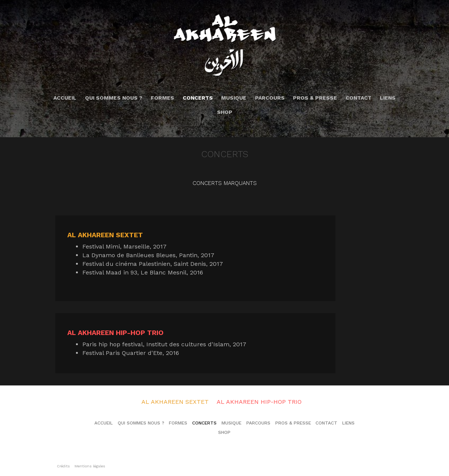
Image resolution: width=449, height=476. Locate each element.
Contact (359, 98)
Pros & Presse (315, 98)
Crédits (63, 466)
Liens (388, 98)
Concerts (198, 98)
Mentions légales (90, 466)
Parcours (270, 98)
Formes (162, 98)
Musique (234, 98)
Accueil (65, 98)
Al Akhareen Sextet (175, 402)
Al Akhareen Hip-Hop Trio (259, 402)
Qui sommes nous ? (114, 98)
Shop (225, 112)
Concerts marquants (225, 183)
